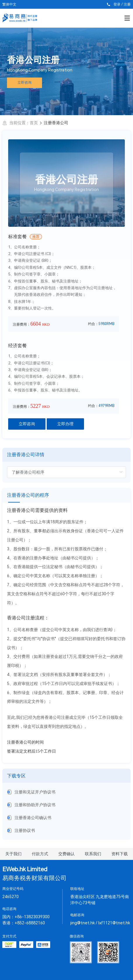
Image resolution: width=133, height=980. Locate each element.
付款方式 (40, 854)
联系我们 (93, 854)
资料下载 (120, 854)
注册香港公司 (56, 123)
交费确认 (66, 854)
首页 (34, 123)
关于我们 (13, 854)
